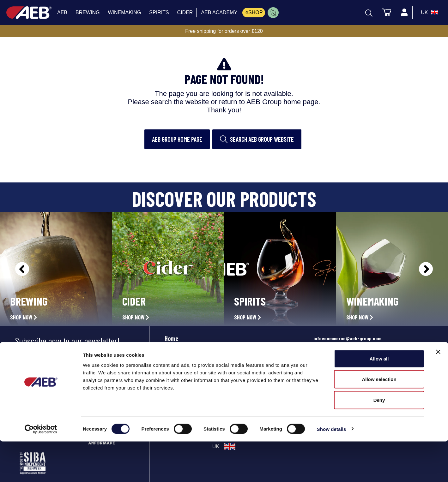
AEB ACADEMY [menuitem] (219, 12)
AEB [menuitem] (62, 12)
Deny (379, 440)
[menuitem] (273, 13)
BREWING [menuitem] (88, 12)
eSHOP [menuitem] (254, 12)
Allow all (379, 399)
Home (171, 338)
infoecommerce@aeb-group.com (347, 338)
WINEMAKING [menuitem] (124, 12)
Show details (332, 470)
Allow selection (379, 420)
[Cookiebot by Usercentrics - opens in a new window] (41, 470)
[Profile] (404, 13)
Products (176, 352)
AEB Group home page (177, 139)
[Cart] (386, 12)
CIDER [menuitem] (185, 12)
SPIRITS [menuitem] (159, 12)
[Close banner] (438, 392)
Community (179, 366)
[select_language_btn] (429, 13)
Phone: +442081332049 (337, 376)
